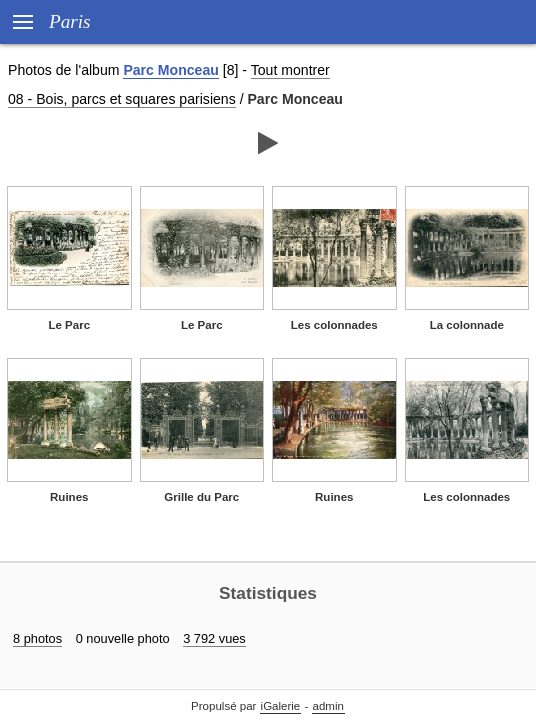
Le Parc (69, 325)
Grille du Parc (201, 497)
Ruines (69, 497)
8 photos (37, 638)
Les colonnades (334, 325)
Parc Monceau (170, 70)
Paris (70, 21)
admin (328, 706)
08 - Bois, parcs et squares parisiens (122, 99)
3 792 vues (214, 638)
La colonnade (467, 325)
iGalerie (281, 706)
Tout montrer (290, 70)
